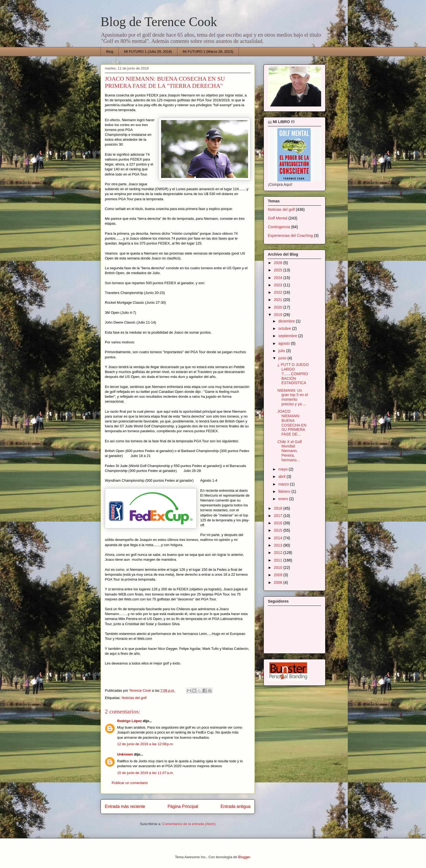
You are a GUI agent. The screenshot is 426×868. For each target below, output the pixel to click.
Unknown (125, 754)
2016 (279, 523)
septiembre (288, 336)
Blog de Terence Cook (159, 22)
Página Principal (183, 806)
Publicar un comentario (130, 783)
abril (282, 477)
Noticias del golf (134, 698)
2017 (279, 516)
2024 (279, 278)
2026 (279, 263)
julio (282, 351)
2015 (279, 530)
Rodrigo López (129, 721)
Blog (110, 51)
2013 (279, 545)
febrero (285, 491)
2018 (279, 508)
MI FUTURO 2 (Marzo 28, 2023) (208, 51)
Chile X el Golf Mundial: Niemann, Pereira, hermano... (289, 451)
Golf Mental (278, 218)
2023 (279, 285)
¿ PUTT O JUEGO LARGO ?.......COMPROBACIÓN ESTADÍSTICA (293, 374)
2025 (279, 270)
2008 (279, 582)
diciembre (287, 321)
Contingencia (279, 227)
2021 (279, 300)
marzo (284, 484)
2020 (279, 307)
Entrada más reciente (125, 806)
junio (283, 358)
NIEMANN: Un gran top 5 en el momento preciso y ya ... (293, 397)
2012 (279, 553)
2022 (279, 292)
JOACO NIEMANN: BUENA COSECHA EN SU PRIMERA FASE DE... (292, 423)
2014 (279, 538)
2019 (279, 315)
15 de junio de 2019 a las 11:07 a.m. (145, 773)
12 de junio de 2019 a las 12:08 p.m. (145, 744)
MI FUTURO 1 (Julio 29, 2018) (148, 51)
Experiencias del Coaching (290, 236)
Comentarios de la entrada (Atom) (189, 824)
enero (284, 499)
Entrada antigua (236, 806)
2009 (279, 575)
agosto (284, 343)
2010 (279, 568)
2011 (279, 560)
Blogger (244, 857)
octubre (285, 328)
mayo (283, 469)
